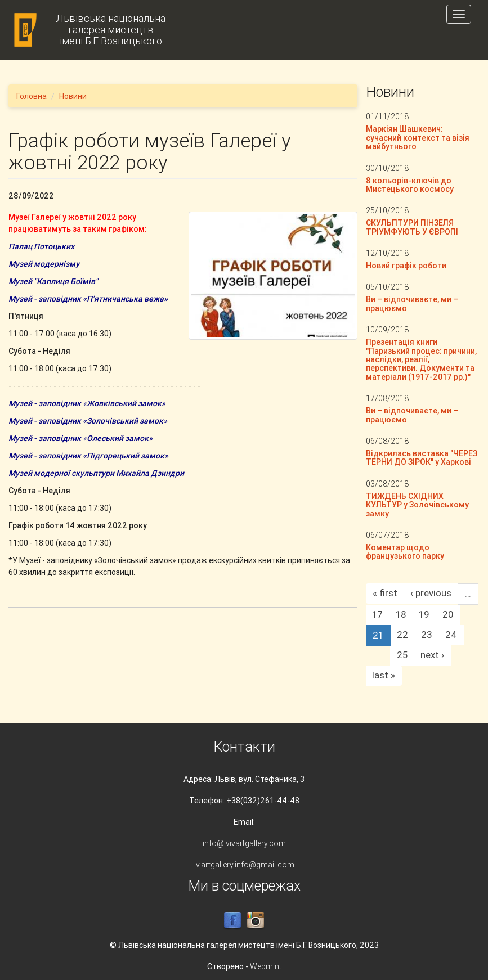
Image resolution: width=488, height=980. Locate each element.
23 (427, 635)
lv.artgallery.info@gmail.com (244, 865)
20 (448, 614)
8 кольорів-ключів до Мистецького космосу (410, 185)
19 (424, 614)
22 (402, 635)
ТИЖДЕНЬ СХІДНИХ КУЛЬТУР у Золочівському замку (417, 505)
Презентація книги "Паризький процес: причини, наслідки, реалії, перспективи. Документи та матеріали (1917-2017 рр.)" (421, 359)
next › (432, 655)
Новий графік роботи (406, 266)
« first (385, 593)
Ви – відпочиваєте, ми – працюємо (412, 304)
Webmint (266, 966)
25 (402, 655)
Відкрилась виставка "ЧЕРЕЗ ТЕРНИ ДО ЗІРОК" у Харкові (422, 458)
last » (384, 675)
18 (401, 614)
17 (377, 614)
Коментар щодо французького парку (405, 552)
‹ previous (431, 593)
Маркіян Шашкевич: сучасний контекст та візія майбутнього (418, 138)
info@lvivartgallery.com (244, 843)
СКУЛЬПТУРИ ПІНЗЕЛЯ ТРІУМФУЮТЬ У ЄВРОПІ (412, 227)
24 (451, 635)
